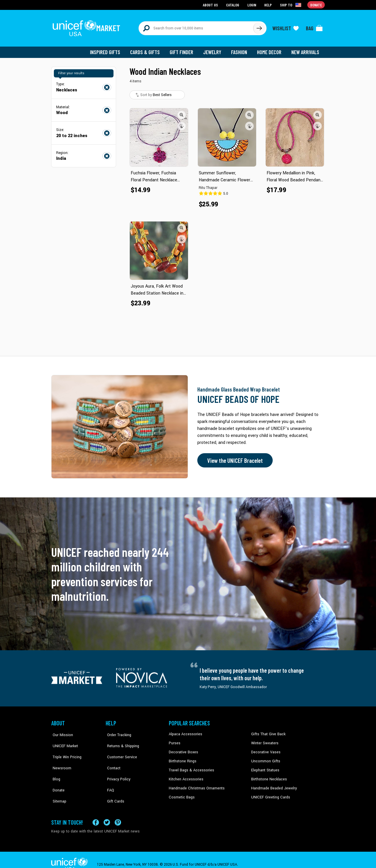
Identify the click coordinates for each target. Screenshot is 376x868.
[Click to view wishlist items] (285, 27)
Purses (174, 740)
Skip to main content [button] (188, 0)
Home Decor (270, 49)
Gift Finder (184, 49)
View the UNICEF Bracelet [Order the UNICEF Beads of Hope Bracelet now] (234, 458)
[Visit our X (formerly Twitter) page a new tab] (107, 813)
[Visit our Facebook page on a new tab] (96, 813)
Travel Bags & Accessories (190, 767)
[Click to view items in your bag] (314, 27)
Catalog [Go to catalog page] (233, 5)
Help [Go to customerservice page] (269, 5)
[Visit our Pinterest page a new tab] (118, 813)
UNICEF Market (63, 740)
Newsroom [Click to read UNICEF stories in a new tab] (60, 758)
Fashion (241, 49)
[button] (182, 112)
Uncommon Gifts (265, 758)
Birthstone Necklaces (268, 776)
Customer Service (120, 749)
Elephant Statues (265, 767)
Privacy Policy (117, 767)
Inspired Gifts (109, 49)
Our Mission (61, 731)
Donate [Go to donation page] (316, 5)
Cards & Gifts (148, 49)
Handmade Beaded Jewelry (273, 784)
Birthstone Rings (182, 758)
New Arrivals (306, 49)
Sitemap (58, 784)
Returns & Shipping (121, 740)
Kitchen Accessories (185, 776)
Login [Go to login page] (252, 5)
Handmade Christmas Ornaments (196, 784)
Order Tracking (117, 731)
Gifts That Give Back (267, 731)
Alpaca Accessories (185, 731)
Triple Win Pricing (65, 749)
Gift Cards (114, 784)
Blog (55, 767)
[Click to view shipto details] (291, 5)
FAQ (109, 776)
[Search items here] (196, 27)
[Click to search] (259, 27)
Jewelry (214, 49)
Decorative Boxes (183, 749)
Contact (112, 758)
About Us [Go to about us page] (211, 5)
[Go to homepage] (88, 27)
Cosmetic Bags (181, 793)
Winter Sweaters (264, 740)
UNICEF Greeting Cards (269, 793)
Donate (57, 776)
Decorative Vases (265, 749)
